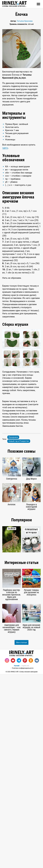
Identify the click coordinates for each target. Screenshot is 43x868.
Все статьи (21, 786)
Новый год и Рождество (19, 541)
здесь (5, 148)
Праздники (13, 537)
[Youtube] (13, 804)
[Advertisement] (21, 307)
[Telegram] (19, 804)
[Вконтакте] (37, 804)
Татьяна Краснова (25, 21)
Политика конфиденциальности (23, 812)
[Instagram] (7, 804)
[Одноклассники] (31, 804)
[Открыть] (38, 4)
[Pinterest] (25, 804)
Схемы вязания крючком (15, 4)
